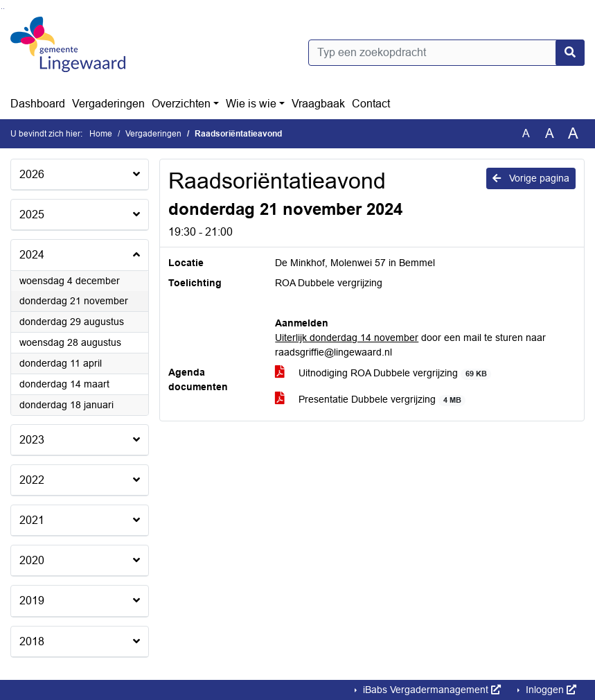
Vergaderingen (108, 104)
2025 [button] (32, 215)
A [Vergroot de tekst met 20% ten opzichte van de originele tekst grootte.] (550, 133)
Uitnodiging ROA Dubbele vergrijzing (383, 373)
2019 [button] (32, 601)
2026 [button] (32, 174)
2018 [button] (32, 641)
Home (101, 134)
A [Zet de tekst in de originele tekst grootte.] (526, 133)
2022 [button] (32, 480)
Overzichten (181, 104)
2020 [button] (32, 560)
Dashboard (38, 104)
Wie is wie (251, 104)
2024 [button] (32, 255)
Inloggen (550, 690)
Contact (371, 104)
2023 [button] (32, 440)
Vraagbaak (318, 104)
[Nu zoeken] (570, 53)
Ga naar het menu (4, 9)
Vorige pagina (531, 178)
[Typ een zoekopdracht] (447, 53)
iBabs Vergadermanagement (430, 690)
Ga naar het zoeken (2, 9)
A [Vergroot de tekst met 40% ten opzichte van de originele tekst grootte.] (573, 134)
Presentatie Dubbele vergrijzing (370, 400)
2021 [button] (32, 520)
